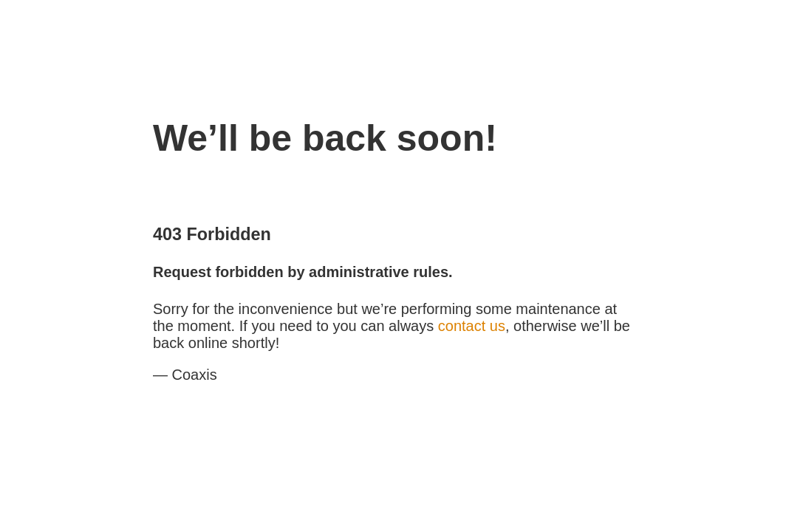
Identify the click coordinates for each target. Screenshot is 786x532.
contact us (472, 326)
